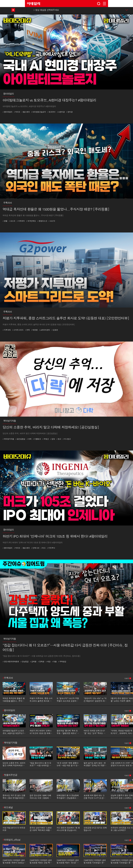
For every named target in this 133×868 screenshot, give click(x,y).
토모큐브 (51, 112)
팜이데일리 (7, 112)
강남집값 (24, 662)
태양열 (34, 330)
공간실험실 (20, 439)
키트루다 (51, 548)
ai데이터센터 (45, 330)
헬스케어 (26, 112)
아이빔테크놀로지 (39, 112)
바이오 (17, 112)
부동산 (46, 439)
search (99, 4)
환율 (5, 221)
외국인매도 (31, 221)
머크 (43, 548)
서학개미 (21, 221)
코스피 (12, 221)
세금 (48, 662)
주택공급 (62, 662)
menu (104, 4)
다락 (29, 439)
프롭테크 (37, 439)
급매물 (33, 662)
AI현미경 (61, 112)
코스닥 (52, 221)
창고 (59, 439)
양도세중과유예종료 (11, 662)
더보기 (127, 678)
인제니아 (35, 548)
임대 (53, 439)
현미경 (69, 112)
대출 (54, 662)
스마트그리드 (18, 330)
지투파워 (7, 330)
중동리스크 (42, 221)
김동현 (55, 330)
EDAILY (34, 4)
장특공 (41, 662)
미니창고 (67, 439)
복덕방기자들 (8, 439)
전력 (27, 330)
